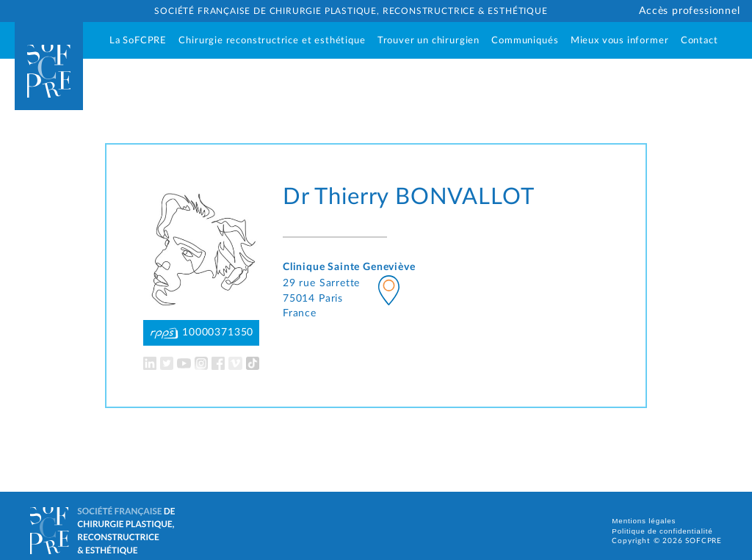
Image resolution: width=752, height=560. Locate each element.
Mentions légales (644, 521)
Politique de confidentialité (662, 531)
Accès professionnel (690, 11)
